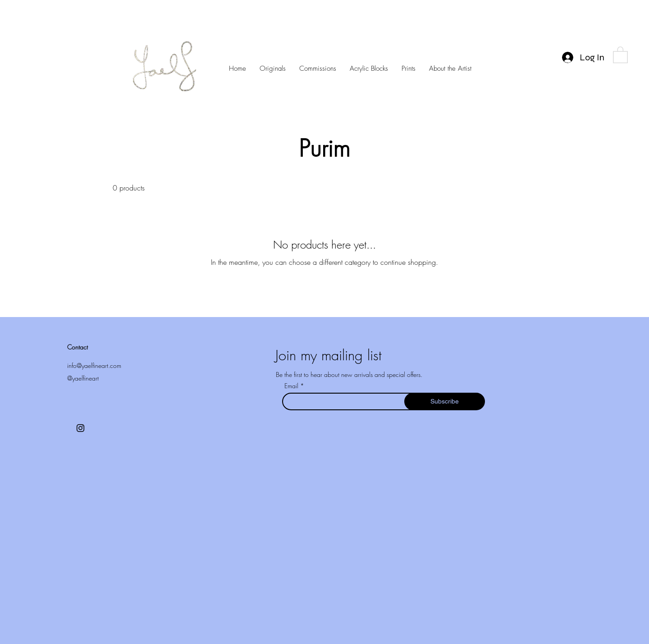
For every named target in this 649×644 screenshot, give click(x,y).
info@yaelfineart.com (94, 365)
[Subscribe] (445, 401)
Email (292, 386)
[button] (620, 54)
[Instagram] (80, 428)
